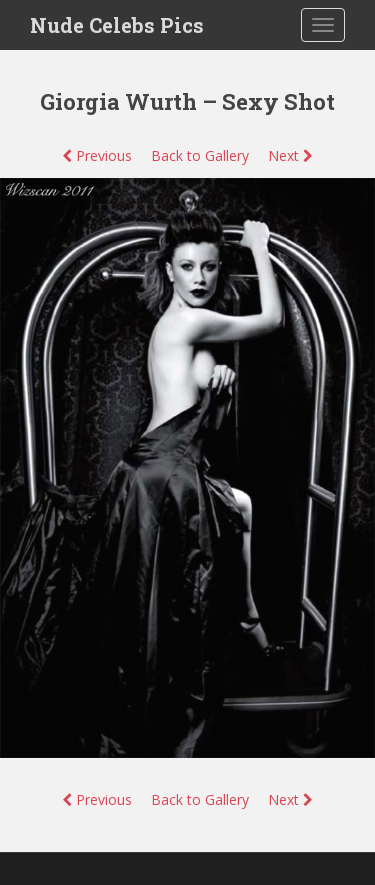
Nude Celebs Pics (117, 25)
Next (290, 155)
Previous (97, 155)
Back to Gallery (200, 155)
